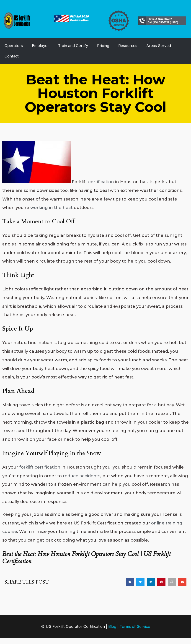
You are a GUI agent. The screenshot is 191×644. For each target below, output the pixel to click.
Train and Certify (73, 46)
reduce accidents (82, 476)
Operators (14, 46)
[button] (130, 582)
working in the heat (52, 208)
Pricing (103, 46)
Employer (40, 46)
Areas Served (159, 46)
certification (101, 182)
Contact (12, 56)
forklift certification (40, 467)
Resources (128, 46)
